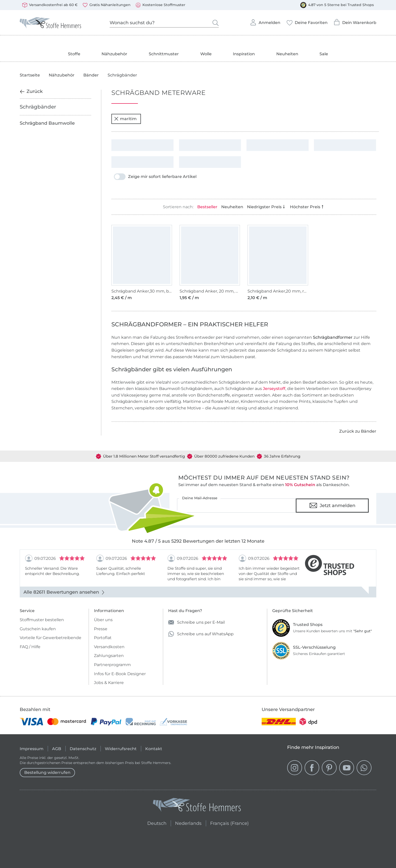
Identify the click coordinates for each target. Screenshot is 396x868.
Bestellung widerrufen (47, 772)
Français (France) (229, 822)
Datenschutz (83, 749)
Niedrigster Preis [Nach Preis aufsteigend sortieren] (267, 207)
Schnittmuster (164, 54)
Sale (324, 54)
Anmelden (265, 21)
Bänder (91, 75)
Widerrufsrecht (121, 749)
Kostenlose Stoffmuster (160, 5)
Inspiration (244, 54)
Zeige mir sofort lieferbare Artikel (155, 177)
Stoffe (74, 54)
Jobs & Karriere (109, 683)
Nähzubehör (114, 54)
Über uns (103, 620)
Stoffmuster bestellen (42, 620)
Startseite (30, 75)
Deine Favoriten (307, 21)
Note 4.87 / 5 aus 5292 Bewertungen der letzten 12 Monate (198, 541)
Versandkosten (109, 647)
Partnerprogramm (112, 665)
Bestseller (207, 207)
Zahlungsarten (109, 656)
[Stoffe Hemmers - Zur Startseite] (197, 806)
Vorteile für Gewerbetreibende (51, 638)
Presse (101, 629)
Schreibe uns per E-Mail (196, 622)
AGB (57, 749)
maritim (126, 119)
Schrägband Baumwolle (47, 123)
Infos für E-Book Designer (120, 674)
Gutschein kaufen (38, 629)
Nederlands (188, 822)
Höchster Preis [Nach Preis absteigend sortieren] (307, 207)
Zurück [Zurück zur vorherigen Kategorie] (31, 91)
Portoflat (103, 638)
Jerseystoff (274, 389)
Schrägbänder (38, 107)
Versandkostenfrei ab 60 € (50, 5)
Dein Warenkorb (355, 21)
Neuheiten (287, 54)
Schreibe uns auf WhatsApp (201, 634)
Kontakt (154, 749)
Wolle (206, 54)
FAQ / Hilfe (30, 647)
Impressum (32, 749)
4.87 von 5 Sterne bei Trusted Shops (337, 5)
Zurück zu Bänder (358, 431)
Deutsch (155, 822)
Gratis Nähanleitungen (107, 5)
